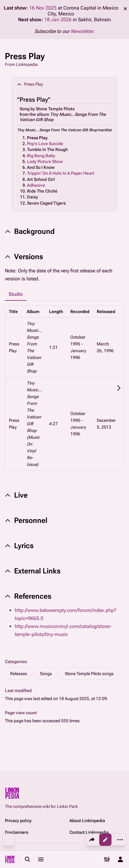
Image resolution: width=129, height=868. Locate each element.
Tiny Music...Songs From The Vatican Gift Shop (57, 130)
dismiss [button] (125, 9)
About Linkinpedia (87, 821)
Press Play (37, 138)
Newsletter (82, 31)
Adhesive (36, 185)
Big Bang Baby (41, 156)
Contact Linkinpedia (89, 832)
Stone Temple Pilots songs (89, 674)
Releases (19, 674)
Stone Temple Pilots (55, 109)
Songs (46, 674)
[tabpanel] (64, 388)
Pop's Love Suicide (45, 144)
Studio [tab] (16, 294)
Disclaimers (17, 832)
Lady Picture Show (45, 161)
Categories (16, 662)
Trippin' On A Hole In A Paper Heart (61, 173)
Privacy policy (18, 821)
